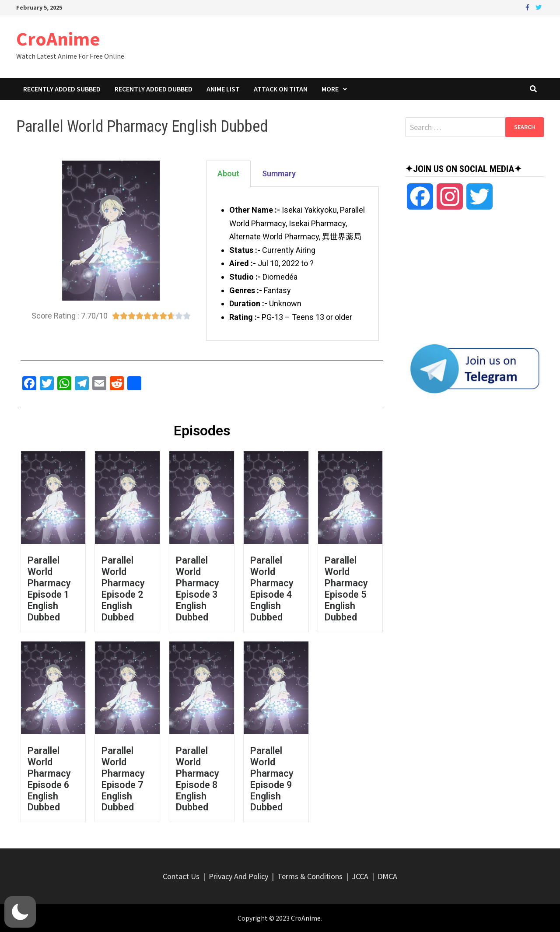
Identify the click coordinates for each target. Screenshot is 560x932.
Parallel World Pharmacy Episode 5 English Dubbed (346, 589)
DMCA (387, 876)
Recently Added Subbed (62, 89)
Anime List (223, 89)
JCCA (360, 876)
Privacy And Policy (238, 876)
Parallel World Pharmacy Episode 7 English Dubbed (123, 779)
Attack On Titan (281, 89)
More (330, 89)
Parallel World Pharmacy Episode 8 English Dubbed (198, 779)
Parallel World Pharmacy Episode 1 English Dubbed (49, 589)
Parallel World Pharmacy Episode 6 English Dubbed (49, 779)
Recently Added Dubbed (154, 89)
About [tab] (228, 173)
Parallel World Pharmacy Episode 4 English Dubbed (272, 589)
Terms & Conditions (310, 876)
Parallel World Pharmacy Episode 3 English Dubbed (198, 589)
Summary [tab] (279, 173)
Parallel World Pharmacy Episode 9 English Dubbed (272, 779)
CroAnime (58, 39)
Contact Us (181, 876)
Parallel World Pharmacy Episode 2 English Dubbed (123, 589)
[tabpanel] (292, 264)
